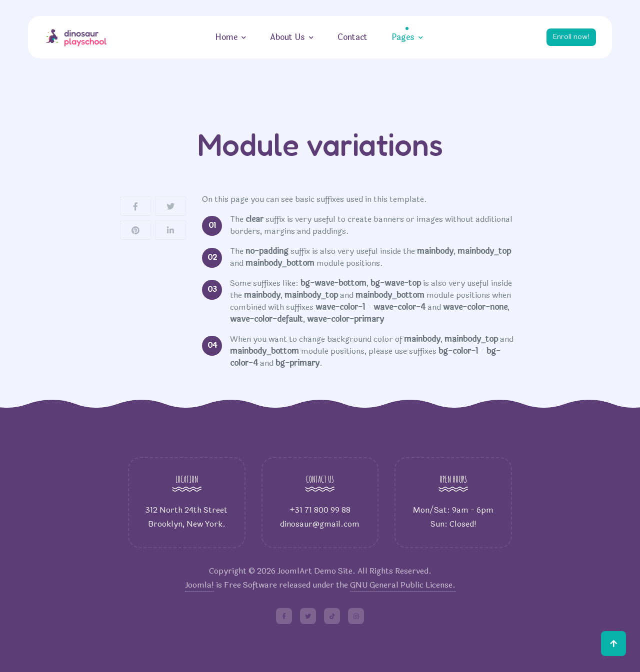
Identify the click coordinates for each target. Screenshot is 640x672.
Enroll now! (569, 37)
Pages (401, 37)
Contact (350, 37)
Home (224, 37)
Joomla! (199, 585)
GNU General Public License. (403, 585)
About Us (285, 37)
